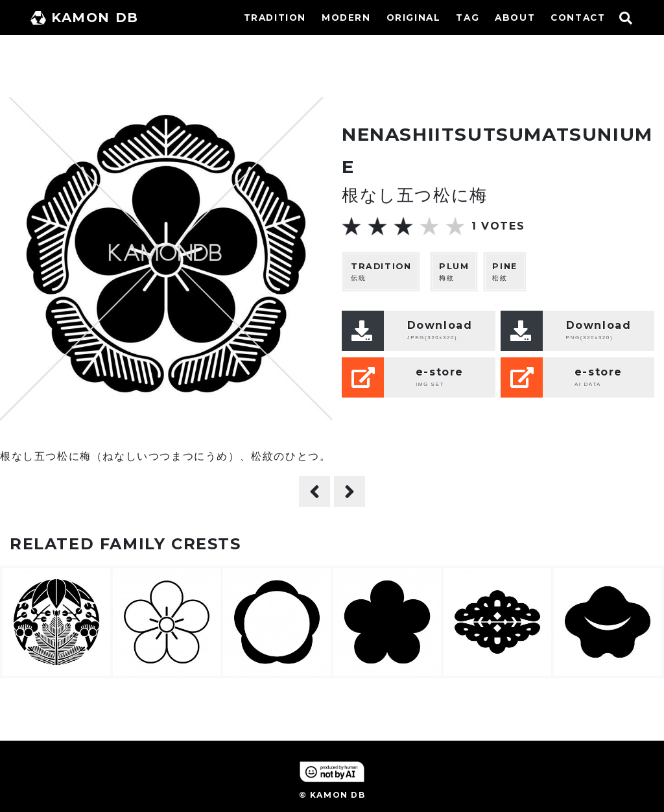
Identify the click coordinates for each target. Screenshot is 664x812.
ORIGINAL (414, 18)
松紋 (504, 271)
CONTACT (578, 18)
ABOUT (515, 18)
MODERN (346, 18)
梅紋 (454, 271)
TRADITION (275, 18)
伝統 (381, 271)
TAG (468, 18)
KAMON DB (85, 18)
